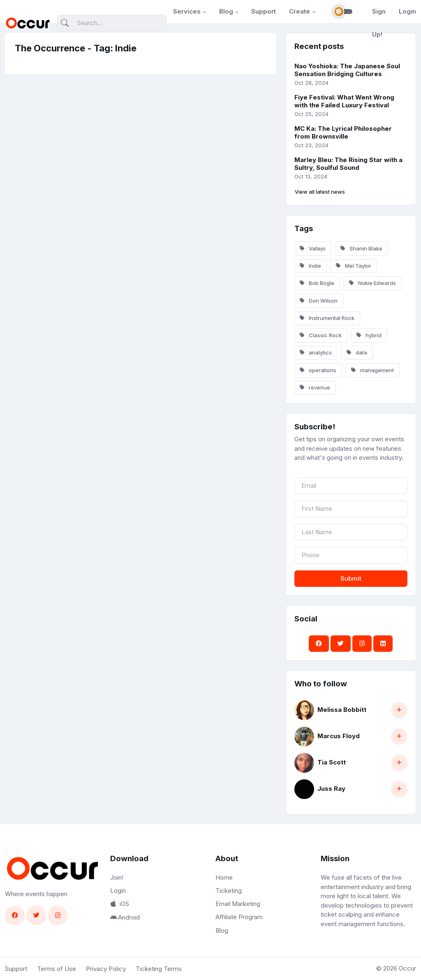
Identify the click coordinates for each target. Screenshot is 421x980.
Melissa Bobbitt (342, 710)
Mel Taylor (354, 266)
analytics (316, 352)
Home (224, 877)
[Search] (112, 23)
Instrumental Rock (327, 318)
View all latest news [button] (320, 192)
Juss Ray (331, 789)
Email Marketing (238, 904)
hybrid (369, 335)
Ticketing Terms (159, 969)
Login (407, 11)
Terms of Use (57, 969)
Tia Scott (332, 762)
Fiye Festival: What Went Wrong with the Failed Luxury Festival (344, 101)
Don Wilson (319, 301)
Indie (310, 266)
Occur (407, 968)
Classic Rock (321, 335)
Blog (226, 11)
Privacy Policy (106, 969)
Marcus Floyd (339, 736)
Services (187, 11)
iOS (120, 904)
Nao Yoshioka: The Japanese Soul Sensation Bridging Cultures (347, 70)
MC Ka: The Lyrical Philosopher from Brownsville (343, 132)
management (372, 370)
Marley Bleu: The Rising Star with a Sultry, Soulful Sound (348, 164)
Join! (117, 877)
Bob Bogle (317, 283)
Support (264, 11)
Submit (351, 578)
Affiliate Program (239, 917)
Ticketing (229, 891)
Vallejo (313, 248)
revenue (315, 387)
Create (300, 11)
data (357, 352)
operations (318, 370)
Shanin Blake (361, 248)
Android (125, 917)
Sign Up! (379, 23)
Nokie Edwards (372, 283)
